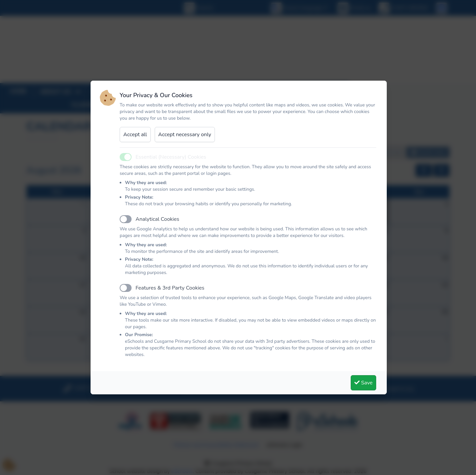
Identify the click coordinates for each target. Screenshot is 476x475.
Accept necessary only (185, 135)
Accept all (135, 135)
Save (363, 383)
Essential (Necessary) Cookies (171, 157)
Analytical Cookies (157, 219)
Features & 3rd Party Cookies (170, 288)
